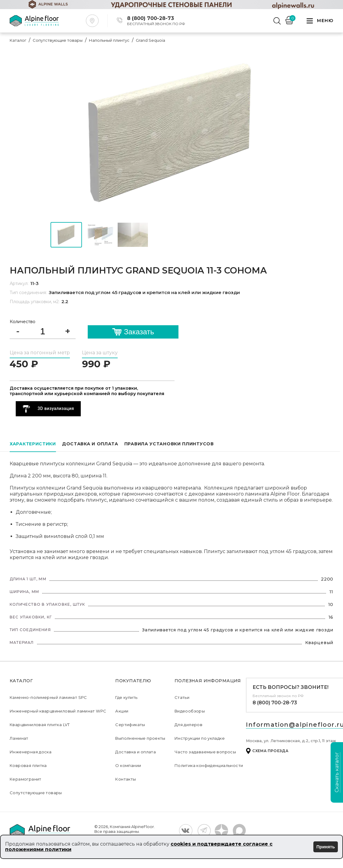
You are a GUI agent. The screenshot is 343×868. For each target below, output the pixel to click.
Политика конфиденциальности (209, 765)
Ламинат (19, 738)
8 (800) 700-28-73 (275, 703)
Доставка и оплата (136, 752)
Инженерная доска (31, 752)
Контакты (126, 779)
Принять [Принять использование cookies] (326, 847)
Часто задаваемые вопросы (205, 752)
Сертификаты (130, 725)
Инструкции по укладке (200, 738)
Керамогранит (26, 779)
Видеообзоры (190, 711)
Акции (122, 711)
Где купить (126, 697)
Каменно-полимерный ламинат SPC (48, 697)
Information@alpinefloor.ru (294, 725)
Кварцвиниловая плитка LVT (40, 725)
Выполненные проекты (140, 738)
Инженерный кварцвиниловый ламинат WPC (58, 711)
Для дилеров (188, 725)
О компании (128, 765)
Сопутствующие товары (36, 793)
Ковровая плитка (28, 765)
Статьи (182, 697)
